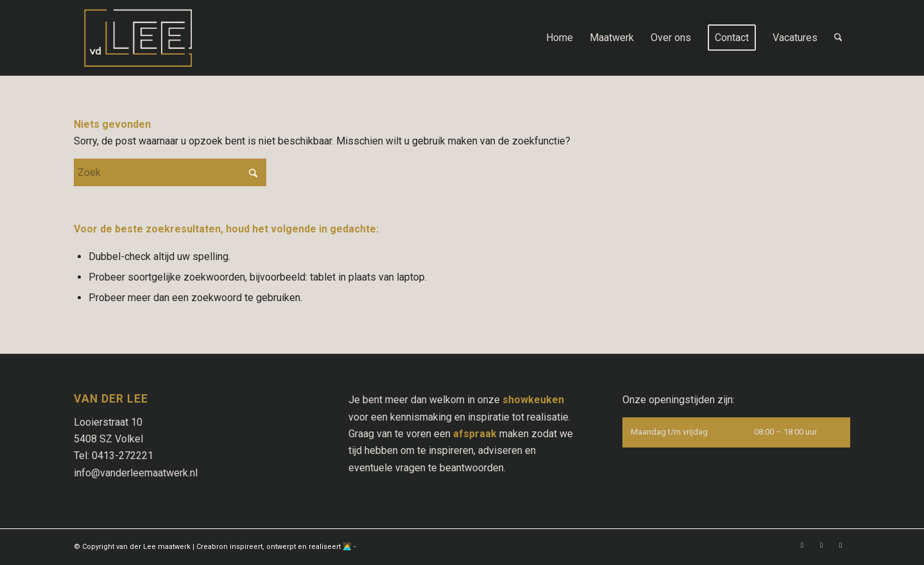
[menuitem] (560, 38)
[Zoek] (838, 38)
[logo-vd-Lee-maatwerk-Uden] (138, 38)
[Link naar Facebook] (802, 545)
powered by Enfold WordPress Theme (423, 547)
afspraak (475, 434)
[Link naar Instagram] (821, 545)
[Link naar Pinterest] (841, 545)
